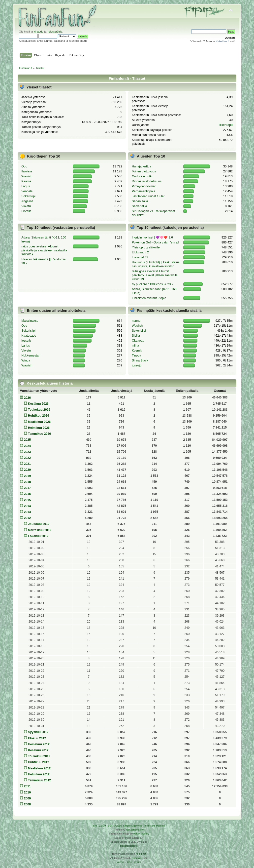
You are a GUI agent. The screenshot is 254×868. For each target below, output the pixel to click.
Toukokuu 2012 (39, 756)
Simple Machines (132, 826)
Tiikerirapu (225, 125)
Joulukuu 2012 (39, 524)
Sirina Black (140, 360)
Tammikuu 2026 (40, 434)
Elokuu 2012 (37, 738)
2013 (27, 512)
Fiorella (26, 211)
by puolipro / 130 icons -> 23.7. (153, 284)
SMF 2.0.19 (99, 826)
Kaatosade (29, 336)
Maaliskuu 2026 (39, 422)
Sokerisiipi (28, 196)
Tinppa (136, 355)
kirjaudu (38, 32)
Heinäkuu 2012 (39, 744)
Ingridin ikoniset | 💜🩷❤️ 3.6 (152, 237)
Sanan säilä (140, 201)
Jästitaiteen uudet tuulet (148, 196)
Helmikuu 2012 (39, 774)
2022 (27, 458)
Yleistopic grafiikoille (146, 247)
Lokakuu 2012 (38, 536)
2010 (27, 792)
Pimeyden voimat (144, 186)
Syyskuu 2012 (38, 732)
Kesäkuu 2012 (38, 750)
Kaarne (26, 181)
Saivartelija (139, 206)
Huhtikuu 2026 (39, 416)
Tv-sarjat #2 (140, 257)
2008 (27, 804)
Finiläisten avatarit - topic (149, 298)
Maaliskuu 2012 (39, 768)
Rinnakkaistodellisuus (147, 181)
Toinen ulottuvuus (144, 171)
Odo (24, 166)
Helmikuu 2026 (39, 428)
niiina (135, 346)
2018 (27, 482)
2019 (27, 476)
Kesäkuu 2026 (38, 404)
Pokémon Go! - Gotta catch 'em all (155, 242)
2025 (27, 440)
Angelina (27, 201)
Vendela (27, 191)
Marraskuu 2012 (40, 530)
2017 (27, 488)
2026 (27, 398)
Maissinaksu (30, 321)
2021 (27, 464)
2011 (27, 786)
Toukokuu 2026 (39, 410)
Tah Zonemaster (135, 830)
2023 (27, 452)
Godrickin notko (143, 176)
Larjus (26, 186)
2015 (27, 500)
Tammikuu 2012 (40, 780)
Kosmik (137, 351)
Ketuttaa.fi (138, 858)
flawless (27, 171)
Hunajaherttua (141, 166)
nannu (136, 321)
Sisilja (136, 336)
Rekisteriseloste (129, 846)
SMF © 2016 (115, 826)
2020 (27, 470)
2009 (27, 798)
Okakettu (138, 341)
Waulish (27, 176)
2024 (27, 446)
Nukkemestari (31, 355)
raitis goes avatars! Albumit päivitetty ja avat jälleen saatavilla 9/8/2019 (44, 250)
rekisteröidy (55, 32)
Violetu (26, 206)
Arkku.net (141, 854)
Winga (26, 360)
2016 (27, 494)
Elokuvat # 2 (140, 252)
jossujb (26, 341)
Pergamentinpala (143, 191)
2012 (27, 518)
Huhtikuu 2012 (39, 762)
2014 (27, 506)
